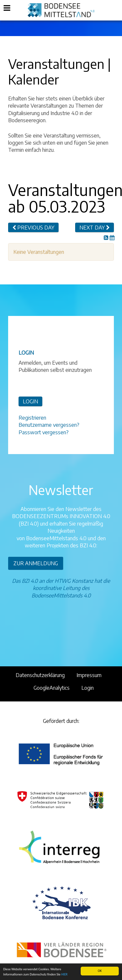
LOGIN (30, 401)
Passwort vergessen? (44, 432)
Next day (95, 228)
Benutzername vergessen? (49, 425)
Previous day (33, 228)
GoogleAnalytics (52, 688)
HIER (64, 974)
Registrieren (32, 418)
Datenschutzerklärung (40, 675)
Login (88, 688)
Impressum (89, 675)
